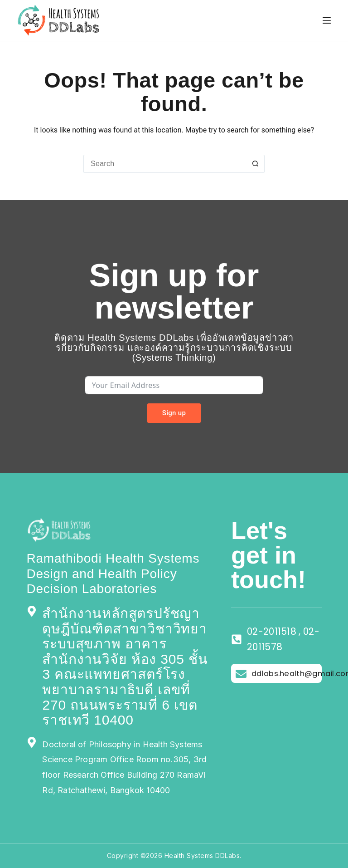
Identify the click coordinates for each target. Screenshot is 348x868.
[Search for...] (165, 164)
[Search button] (256, 164)
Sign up (174, 413)
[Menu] (327, 20)
